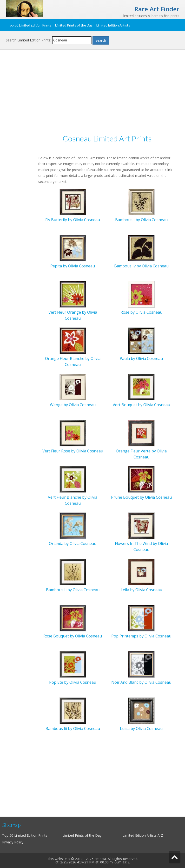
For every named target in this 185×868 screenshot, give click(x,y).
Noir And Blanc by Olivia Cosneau (141, 682)
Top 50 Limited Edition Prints (30, 25)
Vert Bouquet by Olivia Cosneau (141, 405)
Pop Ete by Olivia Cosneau (73, 682)
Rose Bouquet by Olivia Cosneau (73, 636)
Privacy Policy (13, 842)
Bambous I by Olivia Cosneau (141, 220)
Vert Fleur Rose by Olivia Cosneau (73, 451)
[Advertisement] (92, 93)
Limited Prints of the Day (74, 25)
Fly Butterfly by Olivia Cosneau (73, 220)
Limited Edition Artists (113, 25)
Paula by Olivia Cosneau (141, 358)
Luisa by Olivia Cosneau (141, 729)
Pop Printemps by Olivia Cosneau (141, 636)
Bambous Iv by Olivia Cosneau (141, 266)
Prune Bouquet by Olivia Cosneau (141, 497)
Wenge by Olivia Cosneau (73, 405)
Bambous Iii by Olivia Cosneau (73, 729)
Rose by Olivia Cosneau (141, 312)
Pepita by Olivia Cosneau (73, 266)
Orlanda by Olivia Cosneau (73, 543)
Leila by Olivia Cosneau (141, 590)
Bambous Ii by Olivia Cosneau (73, 590)
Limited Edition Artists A (141, 835)
